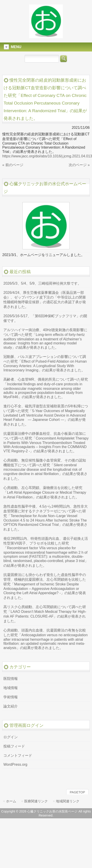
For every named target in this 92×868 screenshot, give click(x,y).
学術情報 (11, 697)
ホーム (11, 801)
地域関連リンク (68, 801)
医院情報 (11, 679)
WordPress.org (15, 764)
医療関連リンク (36, 801)
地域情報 (11, 688)
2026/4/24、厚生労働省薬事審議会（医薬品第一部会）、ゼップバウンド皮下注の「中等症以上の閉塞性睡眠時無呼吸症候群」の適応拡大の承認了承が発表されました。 (45, 300)
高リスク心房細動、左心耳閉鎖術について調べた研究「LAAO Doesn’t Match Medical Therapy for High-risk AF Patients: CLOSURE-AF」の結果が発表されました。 (45, 614)
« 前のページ (13, 165)
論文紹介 (11, 706)
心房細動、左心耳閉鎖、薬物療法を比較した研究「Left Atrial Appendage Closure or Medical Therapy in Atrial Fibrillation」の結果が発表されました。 (45, 492)
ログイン (11, 737)
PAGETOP (77, 792)
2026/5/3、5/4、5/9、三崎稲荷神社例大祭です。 (42, 283)
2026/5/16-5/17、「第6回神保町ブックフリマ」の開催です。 (45, 318)
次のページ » (79, 165)
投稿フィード (14, 746)
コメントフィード (18, 755)
